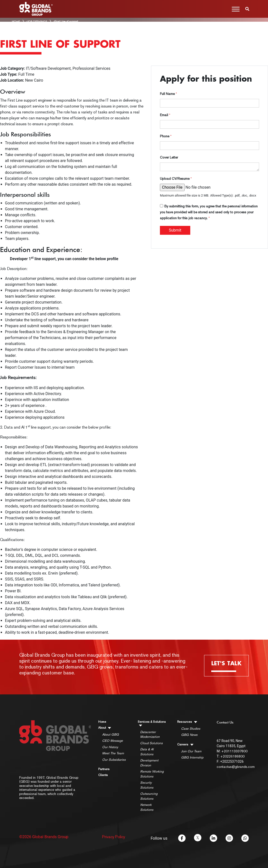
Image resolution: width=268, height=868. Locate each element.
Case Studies (191, 729)
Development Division (149, 763)
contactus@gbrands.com (236, 767)
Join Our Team (191, 751)
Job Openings (37, 21)
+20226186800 (232, 756)
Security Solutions (147, 785)
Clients (103, 775)
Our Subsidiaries (114, 760)
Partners (104, 769)
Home (102, 722)
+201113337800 (234, 751)
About (105, 728)
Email (165, 115)
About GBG (111, 734)
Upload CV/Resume (176, 179)
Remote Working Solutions (152, 774)
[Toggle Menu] (236, 9)
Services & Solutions (152, 723)
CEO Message (113, 741)
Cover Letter (169, 157)
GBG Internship (192, 757)
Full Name (168, 94)
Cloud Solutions (151, 743)
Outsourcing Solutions (149, 796)
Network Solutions (147, 807)
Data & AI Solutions (147, 752)
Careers (185, 745)
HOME (16, 21)
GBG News (189, 735)
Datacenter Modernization (150, 734)
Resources (187, 722)
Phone (166, 136)
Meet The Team (113, 753)
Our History (110, 747)
